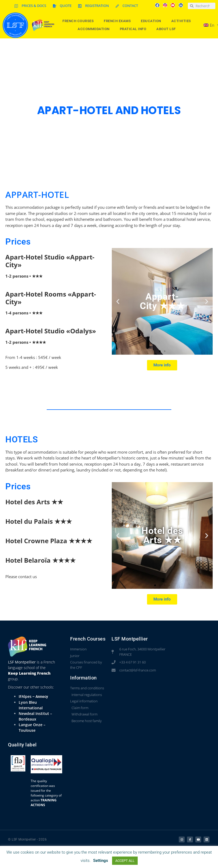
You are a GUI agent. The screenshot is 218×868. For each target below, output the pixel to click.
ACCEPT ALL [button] (125, 861)
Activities (183, 21)
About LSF (167, 29)
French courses (79, 21)
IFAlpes (25, 696)
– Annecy (40, 697)
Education (152, 21)
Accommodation (95, 29)
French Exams (119, 21)
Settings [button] (101, 861)
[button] (118, 301)
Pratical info (134, 29)
